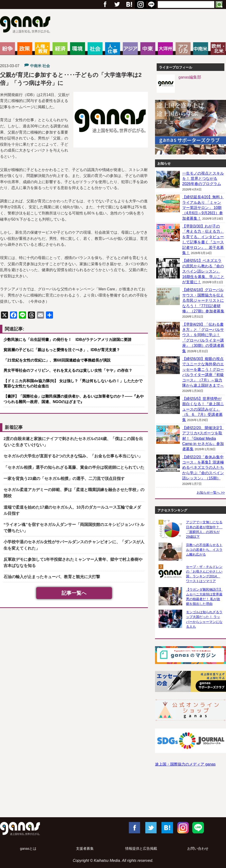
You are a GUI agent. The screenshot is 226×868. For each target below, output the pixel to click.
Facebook (134, 827)
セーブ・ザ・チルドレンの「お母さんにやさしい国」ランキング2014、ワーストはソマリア (204, 574)
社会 (95, 49)
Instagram (182, 827)
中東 (148, 49)
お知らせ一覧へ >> (211, 492)
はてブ (140, 5)
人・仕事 (113, 49)
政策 (25, 49)
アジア (130, 49)
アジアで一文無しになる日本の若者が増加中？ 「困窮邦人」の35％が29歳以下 (204, 529)
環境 (78, 49)
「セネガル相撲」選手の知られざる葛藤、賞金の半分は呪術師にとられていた (74, 467)
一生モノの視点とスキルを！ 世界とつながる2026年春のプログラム (203, 179)
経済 (60, 49)
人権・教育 (42, 49)
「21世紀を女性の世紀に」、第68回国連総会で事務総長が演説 (57, 360)
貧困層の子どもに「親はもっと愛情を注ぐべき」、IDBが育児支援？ (62, 350)
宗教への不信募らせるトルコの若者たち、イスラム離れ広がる (204, 550)
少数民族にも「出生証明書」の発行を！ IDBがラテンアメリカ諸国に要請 (67, 340)
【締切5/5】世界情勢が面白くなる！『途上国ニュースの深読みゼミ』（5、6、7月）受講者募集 (203, 409)
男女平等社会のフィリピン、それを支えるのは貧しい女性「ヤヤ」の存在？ (68, 370)
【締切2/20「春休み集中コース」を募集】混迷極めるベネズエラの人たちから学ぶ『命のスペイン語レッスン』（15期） (203, 468)
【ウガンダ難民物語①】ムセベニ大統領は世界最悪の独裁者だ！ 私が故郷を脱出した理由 (204, 597)
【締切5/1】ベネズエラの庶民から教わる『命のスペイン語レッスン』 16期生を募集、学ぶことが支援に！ (203, 271)
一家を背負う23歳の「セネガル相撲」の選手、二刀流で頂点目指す (64, 479)
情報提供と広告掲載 (141, 849)
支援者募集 (85, 849)
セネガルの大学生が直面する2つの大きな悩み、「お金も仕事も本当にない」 (73, 456)
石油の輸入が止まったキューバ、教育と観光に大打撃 (52, 577)
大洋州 (165, 49)
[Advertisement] (113, 797)
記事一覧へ (74, 593)
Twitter (117, 5)
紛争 (7, 49)
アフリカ (183, 49)
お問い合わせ (198, 849)
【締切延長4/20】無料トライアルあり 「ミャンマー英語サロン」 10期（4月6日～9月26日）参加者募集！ (203, 208)
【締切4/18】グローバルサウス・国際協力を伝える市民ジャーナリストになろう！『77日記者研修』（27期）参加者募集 (203, 300)
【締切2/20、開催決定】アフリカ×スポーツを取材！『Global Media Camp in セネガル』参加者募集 (203, 439)
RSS (151, 5)
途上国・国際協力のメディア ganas (185, 764)
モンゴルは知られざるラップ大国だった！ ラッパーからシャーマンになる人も (204, 619)
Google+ (129, 5)
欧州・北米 (218, 49)
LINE (198, 827)
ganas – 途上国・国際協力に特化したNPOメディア (27, 25)
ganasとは (28, 849)
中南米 (201, 49)
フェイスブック (105, 5)
